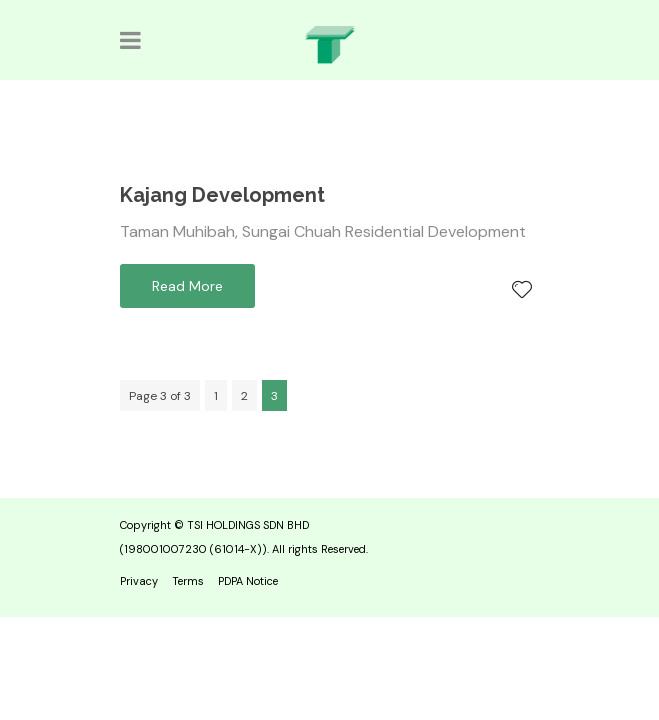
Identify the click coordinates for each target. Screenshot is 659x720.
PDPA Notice (248, 581)
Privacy (139, 581)
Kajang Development (222, 195)
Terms (188, 581)
